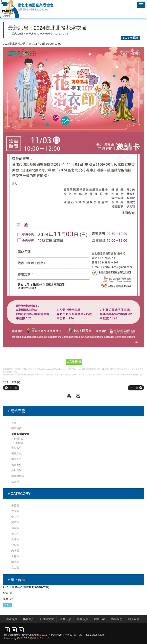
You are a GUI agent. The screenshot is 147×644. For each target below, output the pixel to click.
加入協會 (134, 619)
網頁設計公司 (37, 638)
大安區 (15, 539)
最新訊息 (18, 28)
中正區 (15, 505)
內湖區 (15, 551)
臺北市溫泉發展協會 (38, 34)
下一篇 (136, 388)
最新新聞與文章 (20, 434)
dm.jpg (16, 382)
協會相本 (16, 482)
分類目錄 (18, 443)
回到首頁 (11, 619)
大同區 (15, 511)
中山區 (15, 517)
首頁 (14, 423)
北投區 (15, 545)
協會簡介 (16, 465)
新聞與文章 (47, 619)
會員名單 (16, 448)
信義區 (15, 528)
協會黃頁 (16, 453)
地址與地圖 (18, 476)
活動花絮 (16, 470)
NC (47, 638)
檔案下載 (16, 459)
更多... (8, 605)
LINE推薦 (74, 362)
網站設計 (51, 375)
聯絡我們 (16, 428)
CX (19, 638)
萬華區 (15, 522)
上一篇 (11, 388)
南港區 (15, 562)
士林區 (15, 556)
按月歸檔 (18, 439)
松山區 (15, 534)
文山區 (15, 568)
